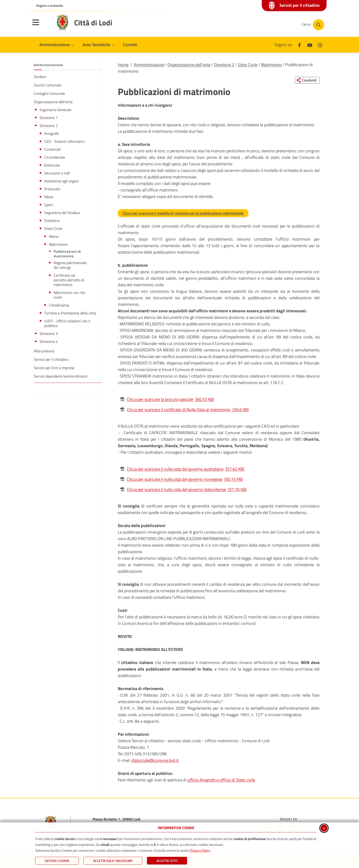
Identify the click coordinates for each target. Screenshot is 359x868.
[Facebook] (300, 45)
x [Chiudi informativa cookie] (324, 828)
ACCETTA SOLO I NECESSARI (113, 861)
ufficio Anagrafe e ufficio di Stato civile (221, 780)
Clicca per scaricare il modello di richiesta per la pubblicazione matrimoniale (183, 213)
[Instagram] (320, 45)
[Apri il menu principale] (42, 25)
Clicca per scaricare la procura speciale (167, 400)
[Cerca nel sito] (313, 25)
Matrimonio (271, 65)
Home (123, 65)
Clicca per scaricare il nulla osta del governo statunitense (183, 490)
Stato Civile (248, 65)
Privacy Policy (200, 850)
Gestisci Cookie (57, 861)
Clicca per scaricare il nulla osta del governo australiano (182, 469)
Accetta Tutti (167, 861)
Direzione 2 (224, 65)
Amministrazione (149, 65)
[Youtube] (310, 45)
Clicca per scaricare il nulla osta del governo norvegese (181, 479)
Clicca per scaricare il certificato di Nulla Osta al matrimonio (184, 410)
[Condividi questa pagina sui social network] (307, 80)
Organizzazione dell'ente (189, 65)
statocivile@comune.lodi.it (155, 761)
